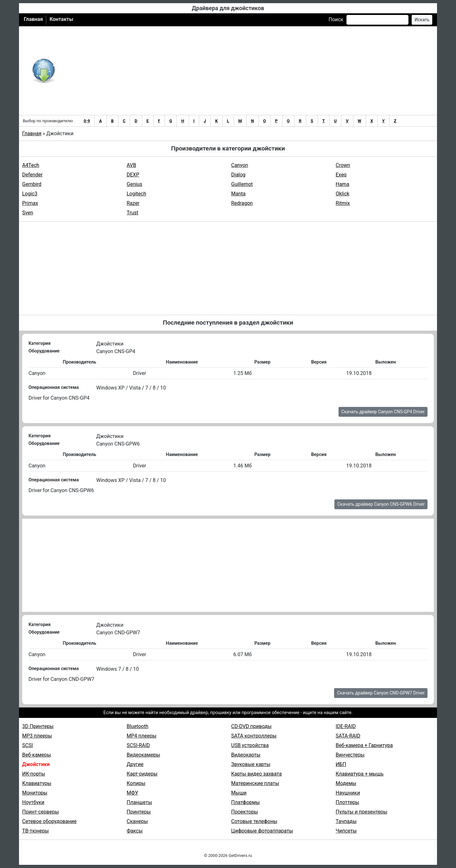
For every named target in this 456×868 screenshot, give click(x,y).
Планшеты (139, 802)
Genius (134, 184)
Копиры (136, 783)
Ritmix (343, 203)
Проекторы (245, 812)
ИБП (341, 764)
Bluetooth (138, 726)
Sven (28, 213)
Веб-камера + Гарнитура (364, 745)
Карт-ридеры (142, 774)
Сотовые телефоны (254, 821)
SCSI (28, 745)
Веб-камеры (37, 755)
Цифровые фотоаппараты (262, 831)
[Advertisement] (249, 71)
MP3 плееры (37, 736)
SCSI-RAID (138, 745)
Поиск (336, 19)
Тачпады (346, 821)
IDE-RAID (346, 726)
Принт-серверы (41, 812)
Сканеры (137, 821)
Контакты (61, 19)
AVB (131, 165)
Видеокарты (246, 755)
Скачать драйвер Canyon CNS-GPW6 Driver (381, 504)
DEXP (133, 175)
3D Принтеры (38, 726)
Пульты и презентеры (361, 812)
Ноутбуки (33, 802)
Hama (342, 184)
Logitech (136, 194)
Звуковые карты (251, 764)
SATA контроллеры (254, 736)
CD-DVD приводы (251, 726)
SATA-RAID (348, 736)
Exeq (341, 175)
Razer (133, 203)
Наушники (348, 793)
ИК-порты (34, 774)
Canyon (240, 165)
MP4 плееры (142, 736)
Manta (238, 194)
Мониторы (35, 793)
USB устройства (250, 745)
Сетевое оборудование (49, 821)
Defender (32, 175)
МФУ (132, 793)
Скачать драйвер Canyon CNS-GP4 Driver (383, 412)
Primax (30, 203)
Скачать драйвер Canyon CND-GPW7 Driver (381, 693)
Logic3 (30, 194)
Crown (343, 165)
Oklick (342, 194)
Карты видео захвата (256, 774)
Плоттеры (347, 802)
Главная (33, 19)
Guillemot (242, 184)
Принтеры (139, 812)
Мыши (239, 793)
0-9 (87, 121)
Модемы (346, 783)
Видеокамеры (143, 755)
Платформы (245, 802)
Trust (133, 213)
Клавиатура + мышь (360, 774)
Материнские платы (255, 783)
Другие (135, 764)
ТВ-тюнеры (35, 831)
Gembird (32, 184)
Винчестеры (350, 755)
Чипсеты (346, 831)
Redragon (242, 203)
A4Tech (31, 165)
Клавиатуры (37, 783)
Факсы (135, 831)
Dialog (238, 175)
